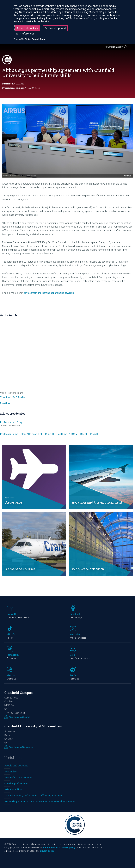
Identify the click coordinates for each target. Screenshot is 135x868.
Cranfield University (114, 47)
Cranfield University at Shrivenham (33, 726)
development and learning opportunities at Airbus (49, 293)
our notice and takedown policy (59, 848)
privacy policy (47, 851)
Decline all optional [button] (55, 28)
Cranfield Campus (19, 693)
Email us (5, 403)
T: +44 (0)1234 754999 (12, 397)
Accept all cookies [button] (27, 28)
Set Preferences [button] (25, 34)
